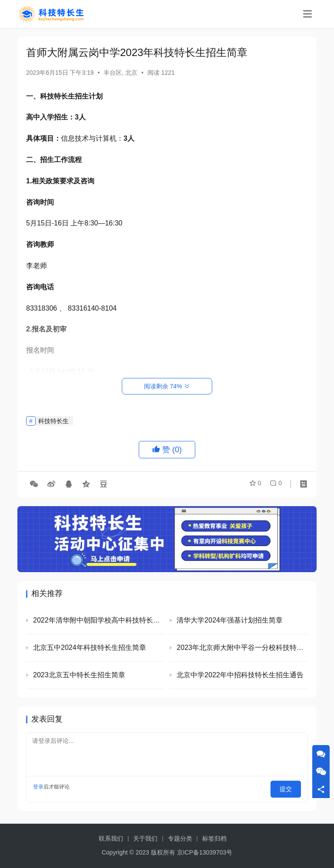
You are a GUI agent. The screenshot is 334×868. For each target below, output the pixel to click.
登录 (38, 787)
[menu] (307, 14)
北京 (131, 73)
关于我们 (145, 838)
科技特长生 (53, 421)
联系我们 (111, 838)
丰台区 (113, 73)
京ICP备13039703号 (205, 852)
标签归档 (214, 838)
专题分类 (180, 838)
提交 (289, 787)
